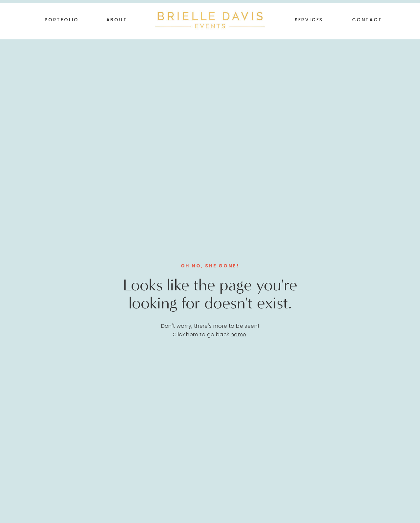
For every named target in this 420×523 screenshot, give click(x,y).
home (239, 335)
